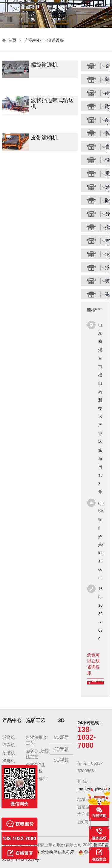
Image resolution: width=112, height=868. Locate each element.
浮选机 (9, 745)
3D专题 (61, 749)
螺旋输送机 (44, 65)
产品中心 (33, 40)
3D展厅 (61, 737)
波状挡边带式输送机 (52, 103)
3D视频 (61, 760)
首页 (12, 40)
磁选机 (9, 761)
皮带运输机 (44, 138)
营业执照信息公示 (55, 852)
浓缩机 (9, 753)
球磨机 (9, 737)
